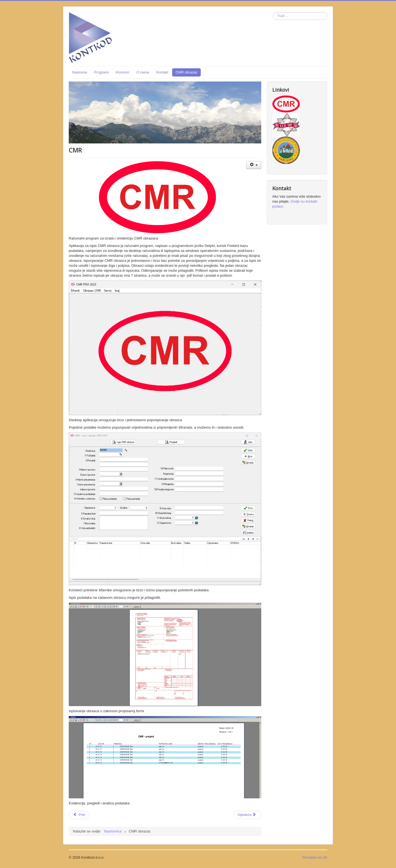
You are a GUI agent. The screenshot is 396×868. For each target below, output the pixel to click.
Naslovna (79, 72)
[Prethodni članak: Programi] (79, 815)
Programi (101, 72)
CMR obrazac (186, 72)
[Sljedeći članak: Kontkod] (247, 815)
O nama (143, 72)
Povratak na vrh (315, 857)
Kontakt (162, 72)
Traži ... (273, 12)
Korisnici (123, 72)
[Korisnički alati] (254, 165)
